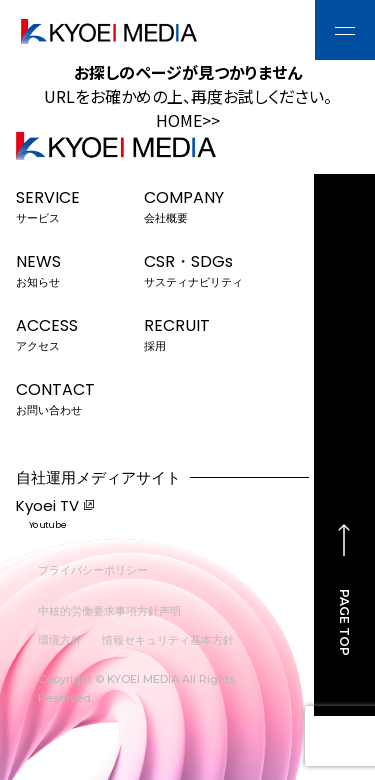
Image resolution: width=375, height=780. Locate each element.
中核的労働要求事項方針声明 (109, 611)
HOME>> (188, 120)
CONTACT (73, 397)
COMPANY (201, 205)
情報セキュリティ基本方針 (168, 640)
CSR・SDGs (201, 269)
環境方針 (60, 640)
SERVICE (73, 205)
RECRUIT (201, 333)
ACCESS (73, 333)
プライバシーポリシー (93, 570)
